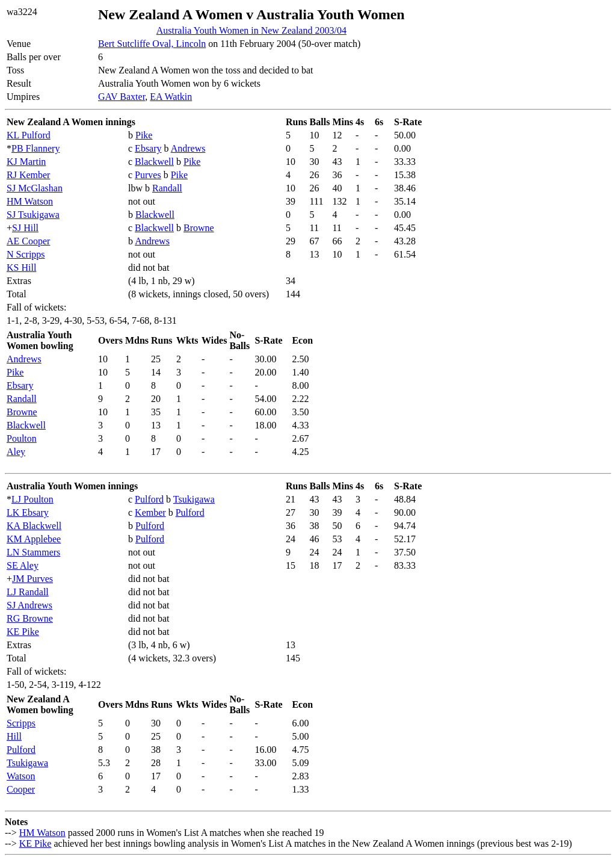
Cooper (21, 789)
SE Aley (23, 565)
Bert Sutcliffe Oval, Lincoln (152, 44)
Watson (21, 776)
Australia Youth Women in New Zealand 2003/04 (251, 30)
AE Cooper (28, 241)
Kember (150, 512)
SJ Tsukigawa (33, 215)
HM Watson (30, 201)
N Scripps (26, 254)
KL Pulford (29, 135)
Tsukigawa (194, 499)
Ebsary (148, 148)
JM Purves (32, 579)
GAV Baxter (122, 97)
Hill (14, 736)
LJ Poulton (32, 499)
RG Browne (30, 618)
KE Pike (23, 632)
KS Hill (21, 268)
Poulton (22, 438)
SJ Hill (25, 228)
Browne (199, 228)
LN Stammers (33, 552)
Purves (148, 175)
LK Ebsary (28, 512)
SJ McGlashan (35, 188)
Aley (16, 452)
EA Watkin (171, 97)
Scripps (21, 723)
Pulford (149, 499)
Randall (167, 188)
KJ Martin (26, 162)
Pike (144, 135)
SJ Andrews (29, 605)
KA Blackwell (34, 526)
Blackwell (154, 162)
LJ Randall (28, 592)
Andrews (188, 148)
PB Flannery (35, 148)
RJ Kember (28, 175)
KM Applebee (34, 539)
